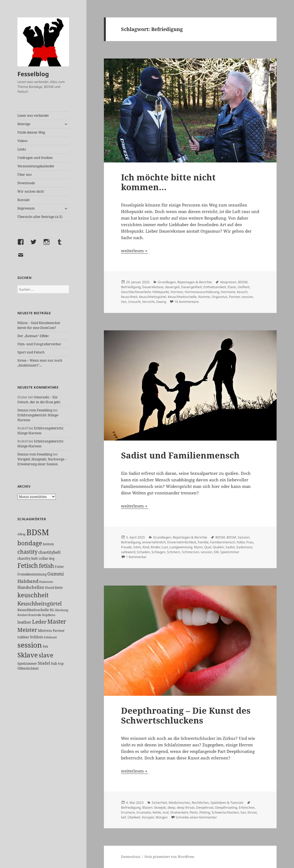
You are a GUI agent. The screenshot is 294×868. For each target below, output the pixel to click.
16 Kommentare (187, 302)
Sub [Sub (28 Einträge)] (54, 663)
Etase (232, 287)
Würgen (162, 817)
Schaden (143, 552)
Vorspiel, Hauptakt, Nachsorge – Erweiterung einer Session (42, 462)
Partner (234, 297)
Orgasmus (219, 297)
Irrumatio (144, 812)
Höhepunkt (161, 292)
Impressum (26, 208)
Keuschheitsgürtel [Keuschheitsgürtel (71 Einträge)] (40, 603)
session (247, 297)
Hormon (177, 292)
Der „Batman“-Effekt (33, 336)
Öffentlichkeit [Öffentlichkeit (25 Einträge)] (28, 668)
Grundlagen (167, 282)
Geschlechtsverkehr (136, 292)
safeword (128, 552)
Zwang (161, 302)
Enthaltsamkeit (215, 287)
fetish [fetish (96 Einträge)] (46, 566)
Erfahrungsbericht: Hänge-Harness (41, 431)
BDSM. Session (238, 537)
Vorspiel (148, 817)
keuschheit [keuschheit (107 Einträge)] (33, 595)
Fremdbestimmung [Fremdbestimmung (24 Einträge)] (32, 574)
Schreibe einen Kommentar (196, 817)
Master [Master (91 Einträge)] (57, 621)
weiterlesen (135, 251)
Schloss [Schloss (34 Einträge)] (36, 637)
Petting (205, 812)
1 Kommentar (136, 557)
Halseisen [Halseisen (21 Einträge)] (46, 582)
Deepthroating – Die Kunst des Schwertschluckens (186, 715)
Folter (241, 542)
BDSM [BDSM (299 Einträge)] (38, 532)
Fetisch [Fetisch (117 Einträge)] (28, 566)
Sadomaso (244, 547)
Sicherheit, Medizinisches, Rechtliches (180, 803)
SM (216, 552)
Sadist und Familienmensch (180, 455)
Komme (204, 297)
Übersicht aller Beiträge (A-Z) (40, 217)
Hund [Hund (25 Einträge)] (50, 588)
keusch (242, 292)
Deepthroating (226, 807)
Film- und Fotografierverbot (39, 344)
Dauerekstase (153, 287)
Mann (198, 547)
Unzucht (134, 302)
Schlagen (158, 552)
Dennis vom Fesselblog (35, 410)
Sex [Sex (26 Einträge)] (45, 646)
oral (166, 812)
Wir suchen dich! (31, 191)
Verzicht (148, 302)
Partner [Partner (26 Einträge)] (59, 631)
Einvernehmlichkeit (182, 542)
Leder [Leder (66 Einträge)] (39, 622)
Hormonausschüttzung (202, 292)
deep (171, 807)
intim (137, 547)
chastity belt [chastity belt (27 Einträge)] (28, 558)
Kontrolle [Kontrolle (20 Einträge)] (35, 615)
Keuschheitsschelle (182, 297)
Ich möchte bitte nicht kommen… (168, 182)
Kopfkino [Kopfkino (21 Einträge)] (49, 615)
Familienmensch (223, 542)
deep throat (186, 807)
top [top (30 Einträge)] (61, 663)
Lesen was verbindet (33, 116)
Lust (165, 547)
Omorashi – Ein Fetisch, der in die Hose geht (39, 400)
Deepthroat (205, 807)
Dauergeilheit (191, 287)
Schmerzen (191, 552)
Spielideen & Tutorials (227, 803)
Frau (250, 542)
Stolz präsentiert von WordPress (169, 857)
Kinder (155, 547)
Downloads (26, 183)
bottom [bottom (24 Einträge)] (48, 544)
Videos (22, 141)
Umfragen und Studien (35, 158)
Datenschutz (131, 857)
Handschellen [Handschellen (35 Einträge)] (31, 587)
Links (22, 149)
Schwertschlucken (225, 812)
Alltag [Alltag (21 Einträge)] (21, 534)
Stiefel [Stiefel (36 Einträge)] (44, 663)
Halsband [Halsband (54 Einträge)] (28, 581)
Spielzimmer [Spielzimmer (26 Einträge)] (27, 664)
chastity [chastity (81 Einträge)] (27, 552)
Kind (146, 547)
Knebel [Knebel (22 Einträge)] (22, 615)
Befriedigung (131, 287)
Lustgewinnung (181, 547)
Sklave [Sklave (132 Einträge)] (28, 655)
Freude (126, 547)
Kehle (157, 812)
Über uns (24, 175)
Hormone (228, 292)
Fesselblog (33, 74)
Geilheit (244, 287)
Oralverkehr (179, 812)
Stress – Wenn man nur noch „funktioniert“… (40, 363)
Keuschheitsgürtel (153, 297)
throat (252, 812)
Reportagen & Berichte (195, 282)
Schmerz (174, 552)
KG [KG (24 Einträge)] (52, 610)
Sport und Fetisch (31, 352)
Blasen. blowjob (154, 807)
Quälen (218, 547)
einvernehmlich (154, 542)
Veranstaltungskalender (36, 166)
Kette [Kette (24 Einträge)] (59, 588)
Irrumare (128, 812)
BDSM (243, 282)
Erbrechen (247, 807)
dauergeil (172, 287)
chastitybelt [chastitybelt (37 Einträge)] (49, 552)
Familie (203, 542)
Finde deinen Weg (31, 132)
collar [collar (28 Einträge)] (43, 558)
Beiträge (24, 124)
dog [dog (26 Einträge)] (52, 558)
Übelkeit (134, 817)
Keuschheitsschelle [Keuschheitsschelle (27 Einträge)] (33, 610)
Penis (194, 812)
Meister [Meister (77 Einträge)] (27, 630)
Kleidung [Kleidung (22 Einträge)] (62, 610)
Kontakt (24, 200)
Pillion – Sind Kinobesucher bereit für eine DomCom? (39, 325)
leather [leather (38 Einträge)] (24, 622)
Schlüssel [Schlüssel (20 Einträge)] (50, 637)
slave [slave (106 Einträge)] (46, 655)
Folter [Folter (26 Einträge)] (59, 567)
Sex (124, 302)
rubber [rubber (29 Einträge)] (23, 637)
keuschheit (129, 297)
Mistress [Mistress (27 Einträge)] (45, 630)
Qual (208, 547)
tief (123, 817)
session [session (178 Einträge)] (30, 645)
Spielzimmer (230, 552)
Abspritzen (228, 282)
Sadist (230, 547)
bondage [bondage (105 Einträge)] (30, 543)
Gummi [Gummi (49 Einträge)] (55, 574)
